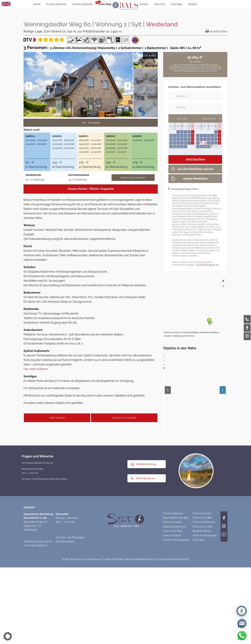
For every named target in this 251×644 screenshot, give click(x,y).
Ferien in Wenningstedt (176, 620)
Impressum (94, 639)
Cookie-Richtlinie (113, 639)
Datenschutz (77, 639)
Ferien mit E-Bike (202, 598)
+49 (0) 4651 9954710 (35, 625)
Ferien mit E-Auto (203, 607)
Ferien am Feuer (202, 593)
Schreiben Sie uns (144, 544)
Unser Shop (105, 4)
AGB (65, 639)
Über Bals (176, 4)
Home (37, 4)
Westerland (162, 24)
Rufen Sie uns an (143, 558)
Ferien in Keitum (172, 616)
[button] (8, 636)
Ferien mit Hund (172, 602)
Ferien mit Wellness (204, 602)
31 (198, 150)
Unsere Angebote (82, 4)
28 (212, 146)
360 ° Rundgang (91, 123)
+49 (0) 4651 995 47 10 (207, 265)
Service (144, 4)
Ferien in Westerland (205, 616)
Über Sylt (159, 4)
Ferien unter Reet (173, 611)
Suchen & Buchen (56, 4)
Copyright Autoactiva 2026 (173, 639)
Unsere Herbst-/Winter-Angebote (91, 189)
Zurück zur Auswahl (124, 418)
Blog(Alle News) (202, 611)
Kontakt (192, 4)
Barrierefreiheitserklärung (140, 639)
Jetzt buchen (57, 418)
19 (205, 143)
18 (201, 143)
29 (216, 146)
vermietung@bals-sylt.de (38, 621)
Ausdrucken (216, 31)
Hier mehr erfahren (36, 369)
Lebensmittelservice (174, 607)
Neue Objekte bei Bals (176, 598)
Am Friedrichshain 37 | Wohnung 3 (49, 494)
